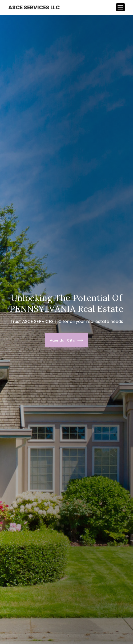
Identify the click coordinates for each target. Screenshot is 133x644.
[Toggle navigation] (120, 7)
